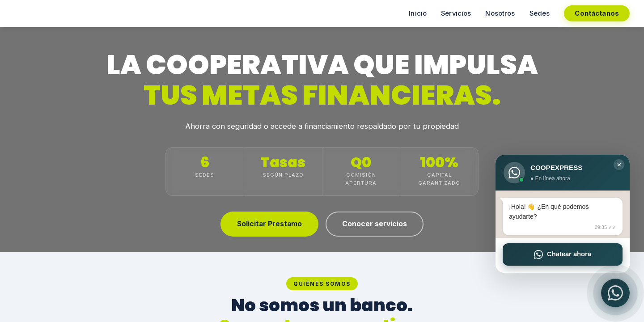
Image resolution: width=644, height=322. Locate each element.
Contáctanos (597, 13)
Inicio (418, 13)
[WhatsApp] (615, 293)
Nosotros (500, 13)
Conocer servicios (375, 224)
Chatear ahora (563, 254)
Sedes (540, 13)
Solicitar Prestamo (269, 224)
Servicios (456, 13)
